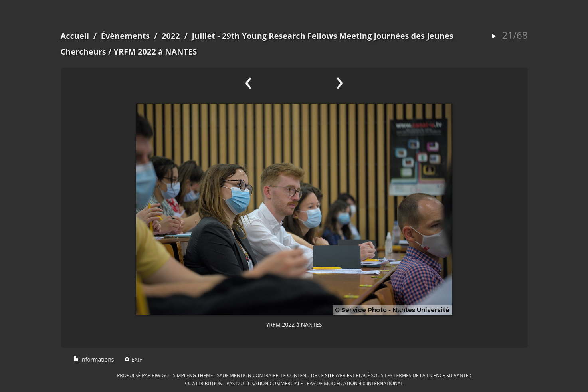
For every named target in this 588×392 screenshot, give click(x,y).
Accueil (75, 36)
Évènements (126, 36)
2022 (171, 36)
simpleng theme (193, 375)
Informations (94, 359)
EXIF (133, 359)
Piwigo (160, 375)
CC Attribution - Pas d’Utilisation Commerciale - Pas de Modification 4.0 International (294, 383)
